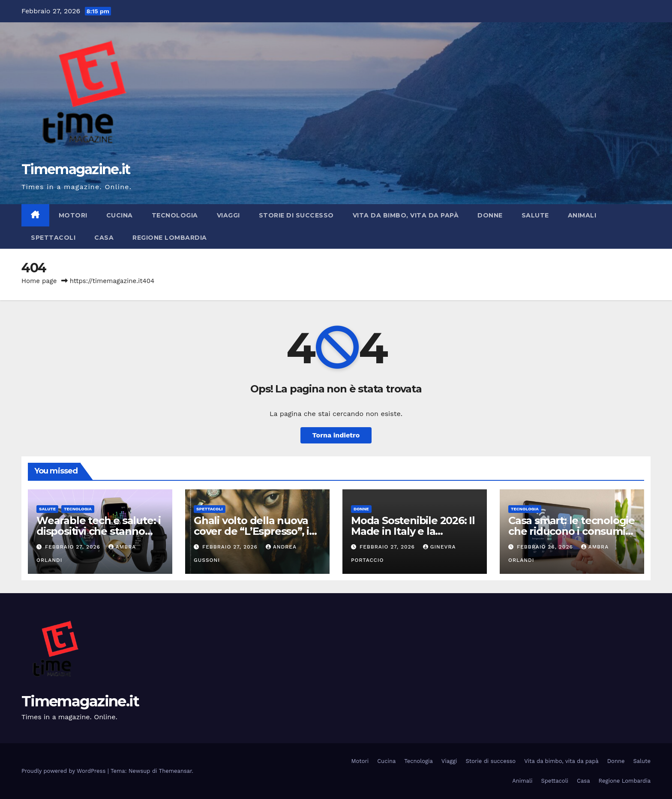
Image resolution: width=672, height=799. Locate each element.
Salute (535, 215)
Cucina (120, 215)
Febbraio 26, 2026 (546, 547)
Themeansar (175, 771)
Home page (39, 281)
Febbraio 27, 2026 (74, 547)
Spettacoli (53, 238)
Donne (490, 215)
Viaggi (228, 215)
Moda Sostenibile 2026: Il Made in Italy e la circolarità (413, 531)
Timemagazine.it (76, 169)
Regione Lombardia (170, 238)
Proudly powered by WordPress (64, 771)
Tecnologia (175, 215)
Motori (73, 215)
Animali (582, 215)
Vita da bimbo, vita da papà (406, 215)
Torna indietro (336, 435)
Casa (104, 238)
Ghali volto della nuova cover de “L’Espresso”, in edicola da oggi (255, 531)
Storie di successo (296, 215)
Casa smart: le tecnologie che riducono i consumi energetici (571, 531)
